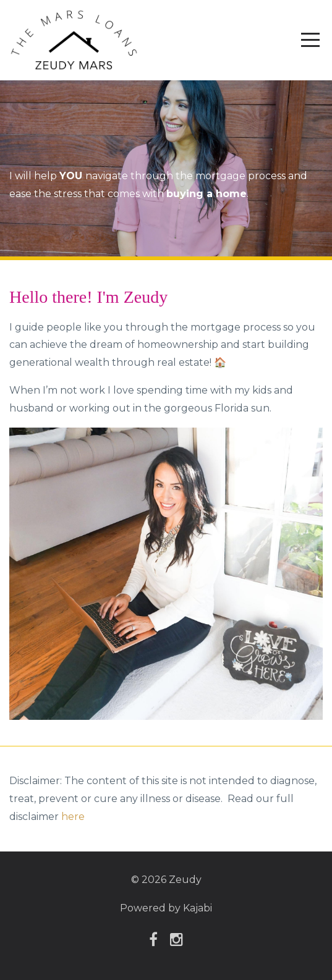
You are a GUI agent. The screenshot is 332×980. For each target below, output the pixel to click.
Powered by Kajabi (166, 908)
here (73, 817)
